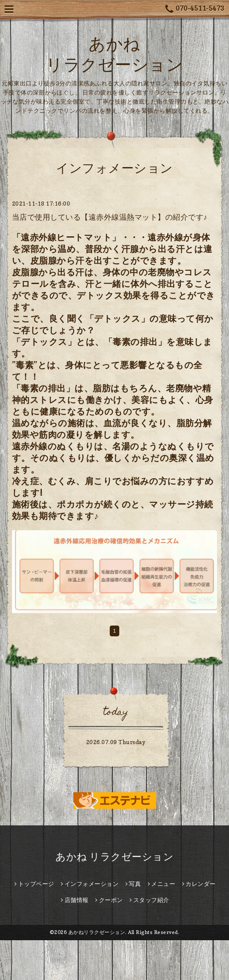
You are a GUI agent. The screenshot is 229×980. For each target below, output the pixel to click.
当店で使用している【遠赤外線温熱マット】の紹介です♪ (110, 217)
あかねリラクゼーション (97, 932)
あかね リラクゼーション (114, 857)
